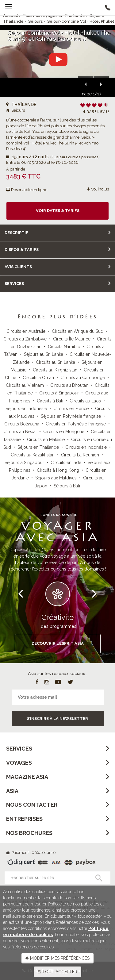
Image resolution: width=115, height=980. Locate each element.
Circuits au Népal (20, 432)
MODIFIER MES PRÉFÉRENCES (57, 958)
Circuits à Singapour (59, 393)
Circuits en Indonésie (86, 447)
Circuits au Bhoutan (69, 385)
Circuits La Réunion (80, 455)
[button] (86, 84)
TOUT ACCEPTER (57, 972)
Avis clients (18, 267)
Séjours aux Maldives (56, 478)
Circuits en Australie (26, 331)
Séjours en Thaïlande (38, 447)
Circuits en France (71, 409)
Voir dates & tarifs (58, 211)
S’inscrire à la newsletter (57, 719)
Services (14, 284)
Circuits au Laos (85, 401)
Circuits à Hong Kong (58, 470)
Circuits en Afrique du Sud (78, 331)
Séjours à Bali (67, 486)
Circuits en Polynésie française (76, 424)
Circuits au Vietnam (25, 385)
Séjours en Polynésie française (71, 416)
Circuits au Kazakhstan (33, 455)
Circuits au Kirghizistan (55, 370)
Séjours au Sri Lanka (44, 354)
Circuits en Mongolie (64, 432)
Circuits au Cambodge (83, 378)
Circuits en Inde (66, 463)
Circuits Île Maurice (72, 339)
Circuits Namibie (64, 347)
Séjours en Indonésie (26, 409)
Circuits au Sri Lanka (56, 362)
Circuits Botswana (22, 424)
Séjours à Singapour (24, 463)
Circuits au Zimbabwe (25, 339)
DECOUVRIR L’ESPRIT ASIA (58, 643)
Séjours (35, 21)
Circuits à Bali (50, 401)
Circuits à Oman (38, 378)
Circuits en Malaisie (46, 440)
